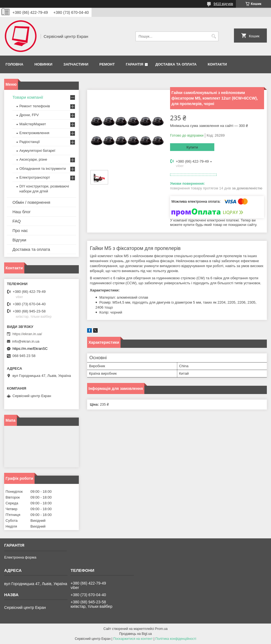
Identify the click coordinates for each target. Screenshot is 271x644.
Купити (192, 147)
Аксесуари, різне (33, 159)
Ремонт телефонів (35, 106)
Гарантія (135, 64)
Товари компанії (28, 97)
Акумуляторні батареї (37, 151)
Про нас (20, 230)
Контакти (217, 64)
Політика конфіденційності (176, 639)
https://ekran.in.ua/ (27, 334)
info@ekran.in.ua (26, 341)
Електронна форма (20, 557)
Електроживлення (34, 133)
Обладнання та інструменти (43, 169)
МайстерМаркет (33, 124)
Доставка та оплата (176, 64)
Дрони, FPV (29, 115)
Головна (14, 64)
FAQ (17, 221)
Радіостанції (30, 142)
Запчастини (76, 64)
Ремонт (107, 64)
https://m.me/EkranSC (30, 349)
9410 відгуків (223, 4)
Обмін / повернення (31, 202)
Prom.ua (161, 629)
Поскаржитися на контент (133, 639)
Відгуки (19, 240)
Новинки (43, 64)
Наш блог (22, 212)
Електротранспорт (35, 177)
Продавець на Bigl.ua (135, 634)
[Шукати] (214, 36)
